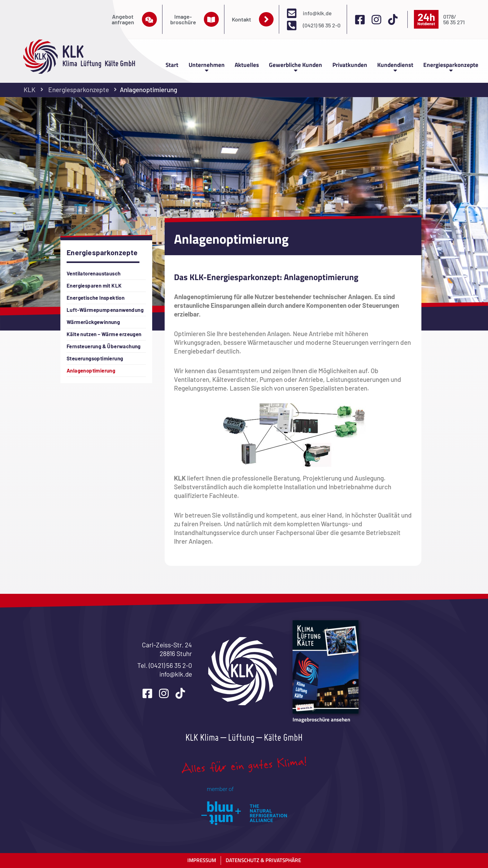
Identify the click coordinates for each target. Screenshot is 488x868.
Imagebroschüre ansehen (321, 719)
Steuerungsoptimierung (95, 358)
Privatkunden (350, 65)
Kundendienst (395, 66)
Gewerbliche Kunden (296, 66)
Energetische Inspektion (96, 298)
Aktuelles (247, 65)
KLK (30, 89)
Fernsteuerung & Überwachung (104, 346)
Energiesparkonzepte (451, 66)
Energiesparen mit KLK (94, 285)
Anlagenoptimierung (91, 370)
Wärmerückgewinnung (93, 322)
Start (172, 65)
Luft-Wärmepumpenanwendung (105, 310)
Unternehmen (207, 66)
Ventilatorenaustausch (94, 273)
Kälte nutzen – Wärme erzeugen (104, 334)
